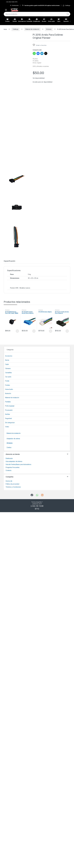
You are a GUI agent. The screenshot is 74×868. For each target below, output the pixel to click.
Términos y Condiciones (13, 487)
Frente (7, 381)
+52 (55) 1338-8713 (11, 2)
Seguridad (8, 418)
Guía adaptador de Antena (14, 461)
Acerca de (9, 481)
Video (7, 427)
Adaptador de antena (13, 439)
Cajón (59, 20)
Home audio (51, 20)
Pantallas (8, 402)
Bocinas (44, 20)
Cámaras (8, 368)
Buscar (68, 14)
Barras (7, 360)
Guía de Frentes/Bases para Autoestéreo (18, 464)
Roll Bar (15, 20)
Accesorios (9, 356)
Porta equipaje (10, 406)
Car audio (8, 377)
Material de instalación (32, 29)
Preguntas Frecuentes (13, 467)
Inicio (5, 29)
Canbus (9, 447)
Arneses (49, 29)
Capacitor (66, 20)
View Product (17, 331)
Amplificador (37, 20)
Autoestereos (22, 20)
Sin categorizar (10, 423)
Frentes (7, 20)
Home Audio (9, 389)
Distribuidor (14, 5)
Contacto (9, 470)
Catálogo (66, 5)
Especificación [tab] (9, 261)
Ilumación (8, 393)
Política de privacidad (12, 484)
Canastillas (29, 20)
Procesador (9, 410)
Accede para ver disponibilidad (42, 82)
